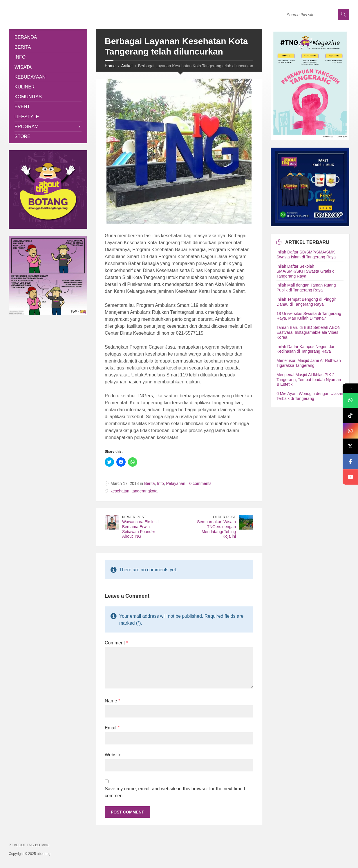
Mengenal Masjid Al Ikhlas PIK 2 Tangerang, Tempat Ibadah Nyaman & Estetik (309, 380)
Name (112, 701)
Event (22, 107)
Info (160, 483)
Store (22, 136)
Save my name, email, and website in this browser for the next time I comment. (175, 792)
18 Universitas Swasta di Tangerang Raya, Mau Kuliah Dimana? (309, 316)
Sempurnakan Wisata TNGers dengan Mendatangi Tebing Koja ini (216, 529)
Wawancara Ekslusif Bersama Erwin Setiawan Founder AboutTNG (140, 529)
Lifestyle (27, 117)
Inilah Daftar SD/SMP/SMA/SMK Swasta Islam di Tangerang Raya (306, 254)
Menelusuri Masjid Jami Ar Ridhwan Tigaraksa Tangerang (309, 363)
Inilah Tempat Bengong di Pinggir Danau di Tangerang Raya (306, 302)
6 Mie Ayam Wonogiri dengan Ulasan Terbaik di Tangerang (310, 396)
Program (27, 127)
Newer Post (134, 517)
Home (110, 66)
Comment (116, 643)
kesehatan (120, 491)
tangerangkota (144, 491)
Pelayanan (176, 483)
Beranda (26, 37)
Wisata (23, 67)
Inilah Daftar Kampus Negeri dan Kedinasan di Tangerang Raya (306, 349)
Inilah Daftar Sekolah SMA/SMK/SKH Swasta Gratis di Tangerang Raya (306, 271)
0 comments (200, 483)
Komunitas (28, 97)
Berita (150, 483)
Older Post (224, 517)
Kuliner (25, 87)
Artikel (127, 66)
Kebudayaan (30, 77)
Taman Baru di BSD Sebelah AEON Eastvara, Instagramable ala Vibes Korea (309, 332)
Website (113, 755)
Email (112, 728)
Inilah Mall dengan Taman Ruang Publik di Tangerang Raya (306, 288)
